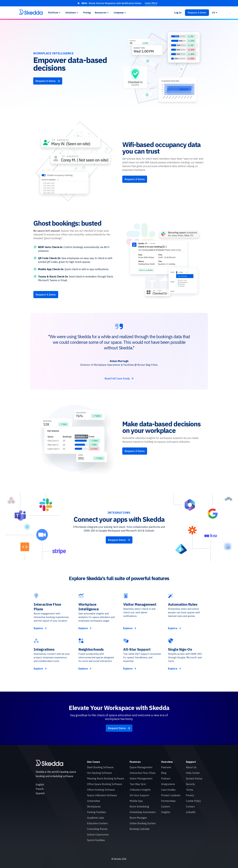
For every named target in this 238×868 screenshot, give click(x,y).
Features (166, 767)
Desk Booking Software (100, 767)
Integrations (168, 784)
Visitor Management (141, 778)
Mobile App (136, 801)
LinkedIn (191, 812)
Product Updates (171, 795)
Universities (94, 801)
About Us (191, 767)
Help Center (193, 773)
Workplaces (94, 807)
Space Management (141, 767)
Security (190, 784)
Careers (166, 807)
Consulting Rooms (97, 829)
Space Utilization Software (102, 795)
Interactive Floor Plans (143, 773)
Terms (189, 790)
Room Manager (138, 818)
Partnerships (168, 801)
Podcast (166, 778)
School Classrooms (98, 835)
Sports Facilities (96, 840)
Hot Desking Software (99, 773)
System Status (194, 778)
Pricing (87, 13)
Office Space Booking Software (105, 784)
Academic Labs (96, 818)
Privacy (190, 795)
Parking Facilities (96, 812)
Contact (190, 807)
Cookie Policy (193, 801)
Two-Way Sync (138, 784)
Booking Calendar (140, 829)
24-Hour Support (139, 795)
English (40, 785)
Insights (166, 812)
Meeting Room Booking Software (106, 778)
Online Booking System (143, 823)
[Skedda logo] (49, 763)
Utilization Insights (140, 790)
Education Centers (97, 823)
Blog (164, 773)
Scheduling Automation (143, 812)
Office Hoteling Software (101, 790)
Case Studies (168, 790)
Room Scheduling (139, 807)
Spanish (40, 793)
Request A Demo (135, 179)
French (40, 789)
